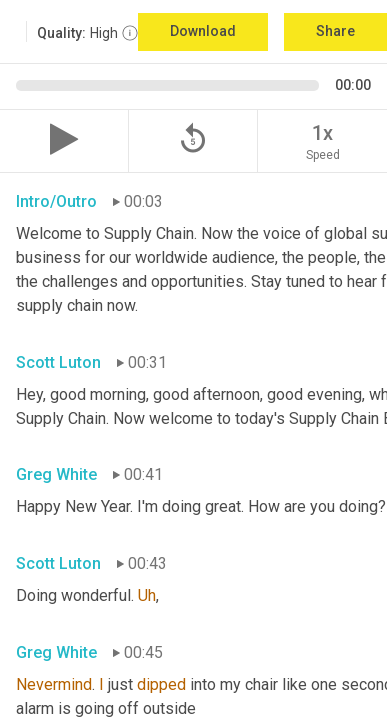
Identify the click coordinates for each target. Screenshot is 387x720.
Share (335, 31)
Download (203, 31)
